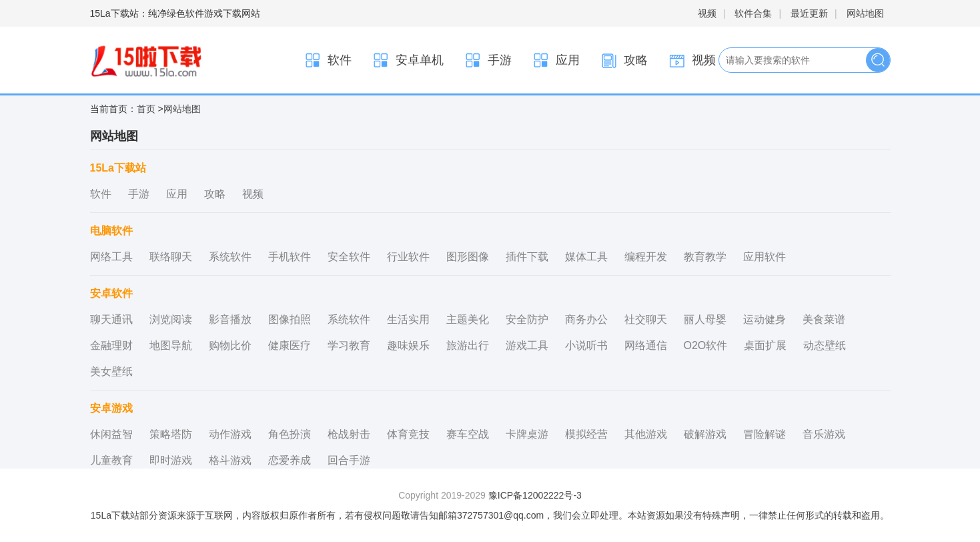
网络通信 (646, 345)
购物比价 (230, 345)
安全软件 (349, 257)
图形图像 (468, 257)
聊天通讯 (111, 319)
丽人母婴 (705, 319)
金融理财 (111, 345)
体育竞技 (408, 434)
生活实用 (408, 319)
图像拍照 (290, 319)
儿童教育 (111, 460)
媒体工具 (586, 257)
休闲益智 (111, 434)
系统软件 (230, 257)
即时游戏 (171, 460)
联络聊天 (171, 257)
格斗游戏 (230, 460)
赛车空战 (468, 434)
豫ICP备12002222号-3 (535, 495)
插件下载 (527, 257)
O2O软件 (706, 345)
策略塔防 (171, 434)
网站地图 (865, 13)
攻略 (624, 60)
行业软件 (408, 257)
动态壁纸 (825, 345)
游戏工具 (527, 345)
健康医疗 (290, 345)
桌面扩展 (765, 345)
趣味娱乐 (408, 345)
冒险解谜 (765, 434)
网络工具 (111, 257)
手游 (488, 60)
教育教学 (705, 257)
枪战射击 (349, 434)
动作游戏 (230, 434)
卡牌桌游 (527, 434)
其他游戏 (646, 434)
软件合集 (753, 13)
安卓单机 (408, 60)
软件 (328, 60)
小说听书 (586, 345)
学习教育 (349, 345)
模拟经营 (586, 434)
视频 (707, 13)
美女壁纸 (111, 371)
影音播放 (230, 319)
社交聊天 (646, 319)
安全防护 (527, 319)
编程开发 (646, 257)
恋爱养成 (290, 460)
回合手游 (349, 460)
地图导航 (171, 345)
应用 (556, 60)
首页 (146, 109)
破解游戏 (705, 434)
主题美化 (468, 319)
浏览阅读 (171, 319)
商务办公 (586, 319)
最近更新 (809, 13)
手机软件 (290, 257)
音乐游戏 (824, 434)
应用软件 (765, 257)
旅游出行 (468, 345)
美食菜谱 (824, 319)
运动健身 (765, 319)
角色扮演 (290, 434)
